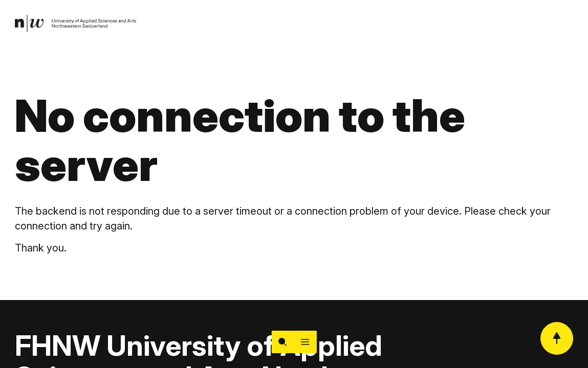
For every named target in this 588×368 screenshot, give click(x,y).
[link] (76, 24)
